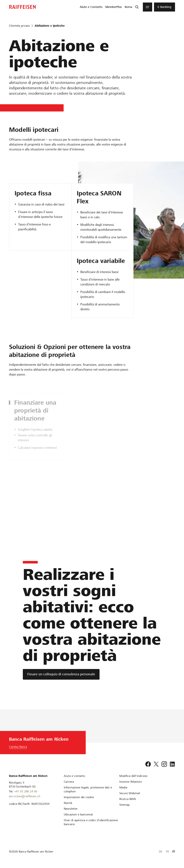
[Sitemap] (124, 805)
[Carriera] (69, 782)
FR (167, 852)
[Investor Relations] (131, 782)
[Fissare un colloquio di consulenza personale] (61, 674)
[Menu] (148, 7)
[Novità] (68, 803)
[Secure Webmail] (130, 793)
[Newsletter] (71, 809)
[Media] (123, 787)
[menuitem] (91, 7)
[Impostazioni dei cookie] (79, 797)
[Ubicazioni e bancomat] (78, 814)
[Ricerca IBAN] (127, 799)
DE (161, 852)
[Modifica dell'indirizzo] (133, 776)
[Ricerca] (137, 7)
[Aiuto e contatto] (74, 776)
